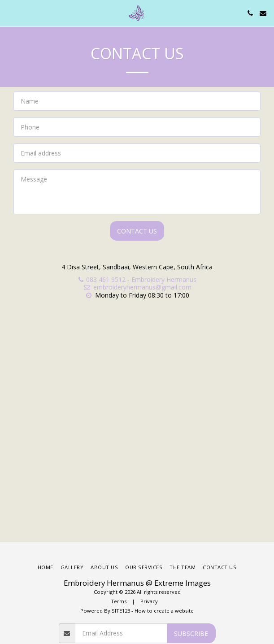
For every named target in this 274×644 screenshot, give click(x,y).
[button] (10, 13)
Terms (119, 601)
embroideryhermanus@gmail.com (137, 287)
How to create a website (164, 611)
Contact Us (137, 231)
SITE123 (121, 611)
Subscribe (191, 633)
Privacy (149, 601)
